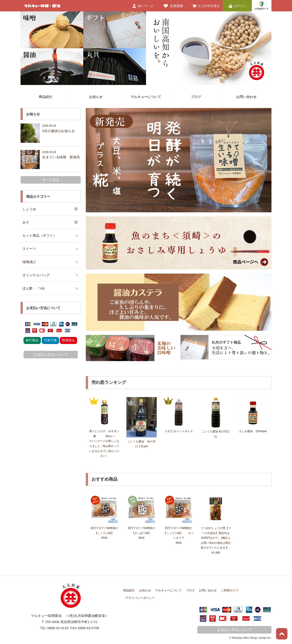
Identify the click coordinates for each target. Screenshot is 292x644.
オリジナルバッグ (36, 275)
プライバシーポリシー (140, 598)
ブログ (196, 97)
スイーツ (29, 249)
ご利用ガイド (230, 590)
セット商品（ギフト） (39, 235)
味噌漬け (29, 262)
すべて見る (51, 180)
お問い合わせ (246, 97)
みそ (26, 222)
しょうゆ (29, 209)
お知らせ (96, 97)
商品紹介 (46, 97)
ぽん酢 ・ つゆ (34, 288)
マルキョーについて (146, 97)
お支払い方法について (51, 355)
